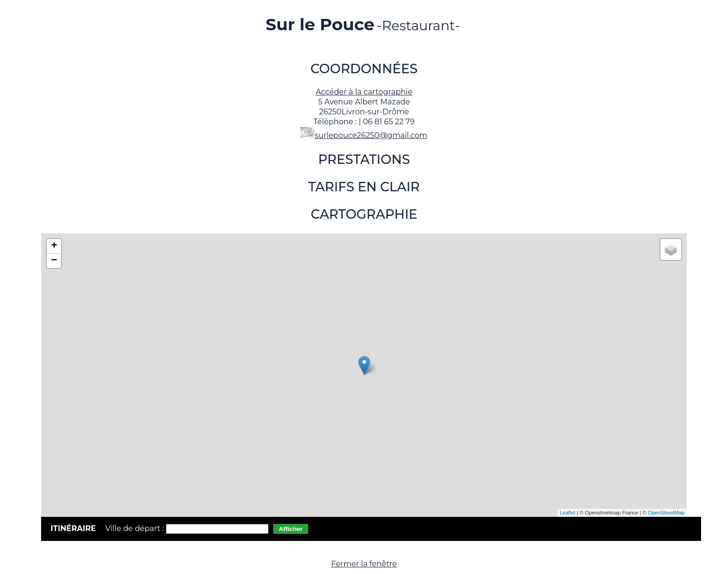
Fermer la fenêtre (364, 564)
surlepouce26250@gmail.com (371, 135)
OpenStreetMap (666, 513)
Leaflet (568, 513)
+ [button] (54, 246)
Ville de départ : (136, 528)
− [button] (54, 261)
